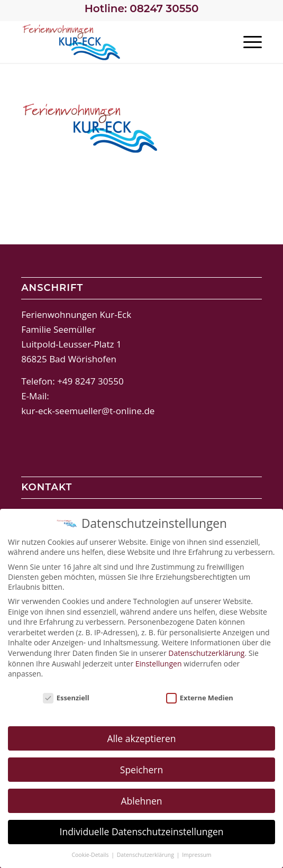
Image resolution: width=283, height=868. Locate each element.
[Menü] (247, 42)
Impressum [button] (197, 854)
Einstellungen (159, 662)
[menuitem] (247, 42)
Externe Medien (200, 696)
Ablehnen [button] (141, 799)
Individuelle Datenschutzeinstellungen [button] (142, 830)
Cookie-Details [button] (91, 854)
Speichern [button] (141, 768)
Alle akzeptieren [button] (141, 737)
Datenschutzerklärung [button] (146, 854)
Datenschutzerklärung (206, 651)
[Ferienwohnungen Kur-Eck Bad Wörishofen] (117, 42)
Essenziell (66, 696)
